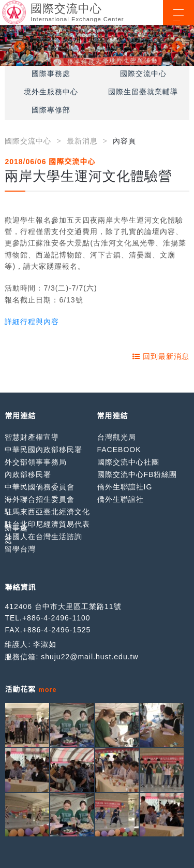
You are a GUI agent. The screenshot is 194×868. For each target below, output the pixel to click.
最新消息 (82, 141)
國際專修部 (51, 110)
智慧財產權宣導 (32, 437)
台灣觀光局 (117, 437)
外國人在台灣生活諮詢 (43, 537)
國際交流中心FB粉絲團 (137, 474)
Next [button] (176, 46)
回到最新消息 (161, 356)
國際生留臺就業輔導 (143, 92)
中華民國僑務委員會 (40, 487)
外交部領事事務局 (36, 462)
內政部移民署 (28, 474)
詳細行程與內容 (32, 322)
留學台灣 (20, 549)
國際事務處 (51, 74)
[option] (97, 46)
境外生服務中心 (51, 92)
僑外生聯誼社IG (125, 487)
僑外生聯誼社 (121, 499)
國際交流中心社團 (128, 462)
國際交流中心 (143, 74)
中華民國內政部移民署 (43, 450)
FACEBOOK (119, 450)
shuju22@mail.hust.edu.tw (89, 657)
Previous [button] (18, 46)
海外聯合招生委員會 (40, 499)
